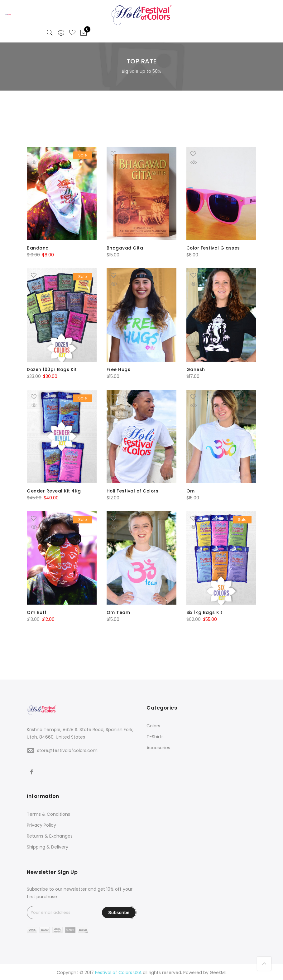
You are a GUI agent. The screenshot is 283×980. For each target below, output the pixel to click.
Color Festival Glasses (213, 248)
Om (191, 490)
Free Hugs (119, 369)
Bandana (38, 248)
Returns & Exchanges (50, 835)
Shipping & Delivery (48, 846)
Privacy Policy (41, 824)
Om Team (118, 611)
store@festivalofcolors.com (67, 749)
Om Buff (37, 611)
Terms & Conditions (48, 813)
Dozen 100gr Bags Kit (52, 369)
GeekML (218, 972)
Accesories (158, 746)
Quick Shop (38, 162)
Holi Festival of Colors (133, 490)
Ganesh (196, 369)
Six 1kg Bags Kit (204, 611)
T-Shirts (155, 735)
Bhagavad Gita (125, 248)
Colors (153, 725)
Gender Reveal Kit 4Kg (54, 490)
